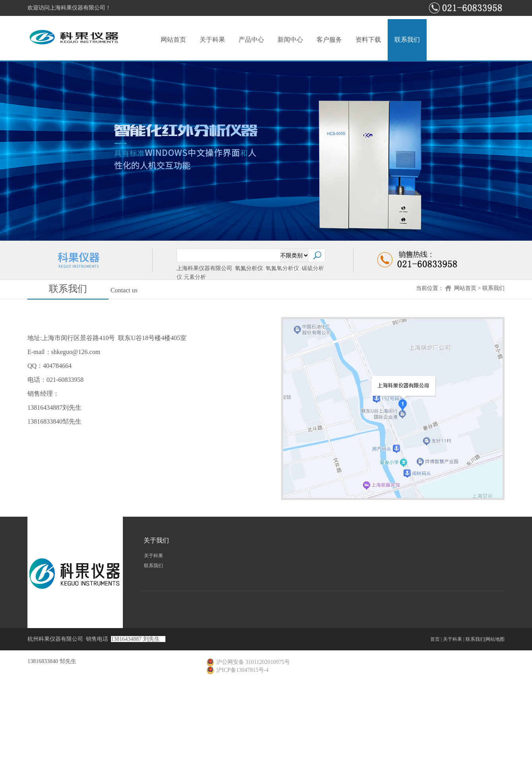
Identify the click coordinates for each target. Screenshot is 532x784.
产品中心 (251, 40)
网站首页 (173, 40)
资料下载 (368, 40)
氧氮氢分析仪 (282, 268)
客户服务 (329, 40)
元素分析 (195, 277)
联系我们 (407, 40)
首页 (435, 639)
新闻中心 (290, 40)
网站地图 (495, 639)
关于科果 (212, 40)
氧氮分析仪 (249, 268)
